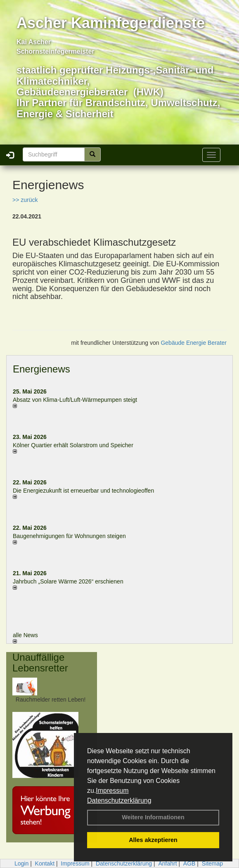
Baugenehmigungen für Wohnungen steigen (69, 536)
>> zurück (25, 200)
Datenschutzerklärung (119, 800)
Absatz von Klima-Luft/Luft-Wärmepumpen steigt (75, 400)
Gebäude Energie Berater (194, 343)
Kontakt (45, 863)
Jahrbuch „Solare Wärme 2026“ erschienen (68, 581)
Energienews (41, 369)
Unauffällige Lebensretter (40, 663)
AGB (189, 863)
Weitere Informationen (153, 817)
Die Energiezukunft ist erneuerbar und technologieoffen (83, 491)
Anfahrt (167, 863)
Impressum (112, 791)
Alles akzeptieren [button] (153, 840)
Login (21, 863)
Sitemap (212, 863)
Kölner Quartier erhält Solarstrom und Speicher (73, 445)
